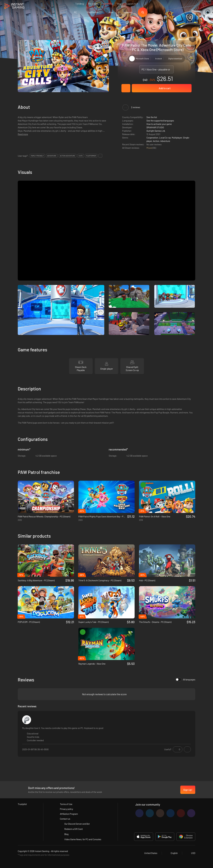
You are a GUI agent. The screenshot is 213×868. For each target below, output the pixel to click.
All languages (185, 680)
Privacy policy (66, 809)
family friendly (37, 156)
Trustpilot (22, 804)
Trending (80, 4)
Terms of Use (66, 804)
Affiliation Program (69, 814)
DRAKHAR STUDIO (155, 127)
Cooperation (152, 138)
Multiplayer (177, 138)
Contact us (65, 819)
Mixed (149, 148)
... (100, 156)
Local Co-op (165, 138)
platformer (91, 156)
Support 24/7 (132, 4)
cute (81, 156)
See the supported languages (160, 121)
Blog (119, 4)
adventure (52, 156)
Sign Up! (188, 790)
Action (156, 141)
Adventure (165, 141)
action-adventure (68, 156)
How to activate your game (159, 124)
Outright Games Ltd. (156, 131)
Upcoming (108, 4)
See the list (152, 117)
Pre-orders (93, 4)
